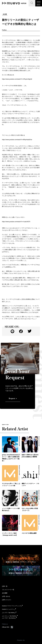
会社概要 (5, 593)
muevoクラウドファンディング (12, 606)
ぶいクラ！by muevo (9, 613)
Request (13, 398)
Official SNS (8, 627)
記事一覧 (5, 586)
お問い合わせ (6, 596)
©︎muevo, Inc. (21, 640)
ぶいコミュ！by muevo (10, 616)
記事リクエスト (7, 600)
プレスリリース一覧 (8, 590)
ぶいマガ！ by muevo (9, 618)
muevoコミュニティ (9, 609)
